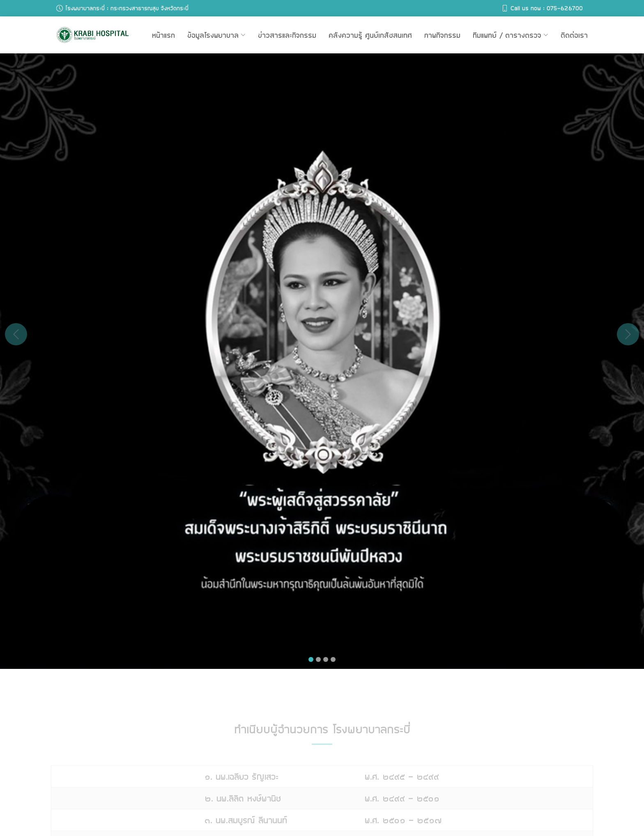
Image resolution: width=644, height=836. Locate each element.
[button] (16, 334)
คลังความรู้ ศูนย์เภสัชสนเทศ (370, 35)
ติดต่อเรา (574, 35)
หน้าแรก (163, 35)
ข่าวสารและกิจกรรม (287, 35)
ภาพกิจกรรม (442, 35)
